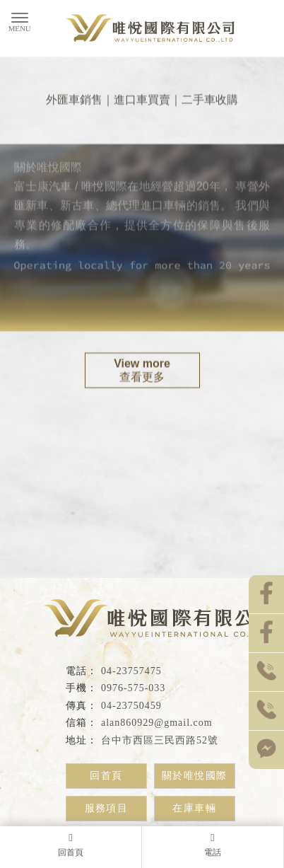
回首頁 (106, 776)
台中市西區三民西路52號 (160, 740)
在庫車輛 (194, 808)
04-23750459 (131, 706)
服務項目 (107, 808)
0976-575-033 (133, 688)
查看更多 (142, 370)
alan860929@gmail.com (157, 723)
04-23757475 (131, 671)
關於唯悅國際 (194, 776)
